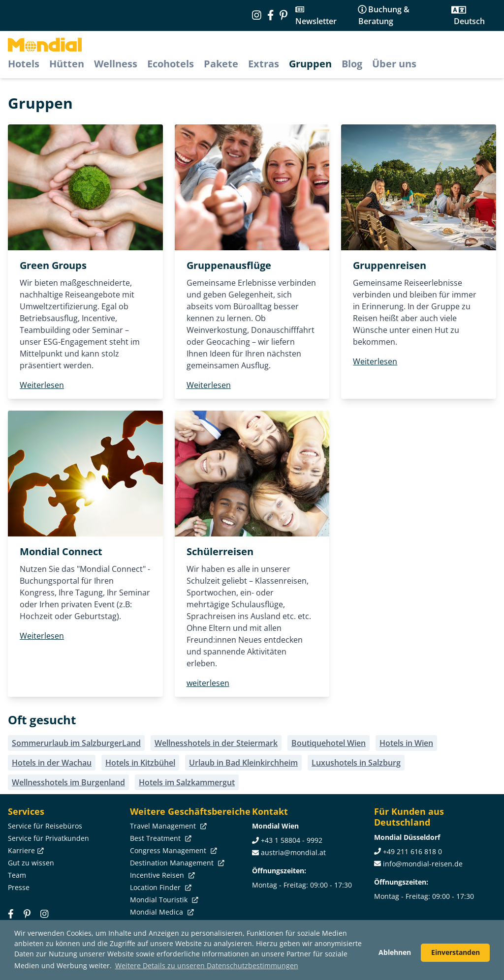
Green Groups (53, 265)
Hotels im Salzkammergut (187, 782)
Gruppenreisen (390, 265)
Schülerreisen (220, 551)
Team (17, 875)
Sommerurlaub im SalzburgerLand (76, 743)
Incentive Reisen (161, 875)
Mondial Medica (161, 912)
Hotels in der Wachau (52, 763)
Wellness (116, 64)
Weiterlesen (42, 385)
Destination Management (176, 863)
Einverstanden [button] (456, 952)
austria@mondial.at (293, 852)
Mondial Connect (61, 551)
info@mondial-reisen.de (423, 864)
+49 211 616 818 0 (412, 851)
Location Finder (160, 887)
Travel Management (167, 826)
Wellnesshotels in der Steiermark (216, 743)
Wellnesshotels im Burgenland (68, 782)
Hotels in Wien (406, 743)
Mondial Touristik (163, 900)
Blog (352, 64)
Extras (264, 64)
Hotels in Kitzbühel (140, 763)
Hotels (24, 64)
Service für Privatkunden (48, 838)
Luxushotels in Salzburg (356, 763)
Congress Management (173, 850)
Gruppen (310, 64)
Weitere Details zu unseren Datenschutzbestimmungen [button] (207, 965)
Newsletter (316, 21)
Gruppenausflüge (229, 265)
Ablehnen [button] (395, 952)
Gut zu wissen (31, 863)
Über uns (394, 64)
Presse (19, 887)
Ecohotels (171, 64)
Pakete (221, 64)
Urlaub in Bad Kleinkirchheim (243, 763)
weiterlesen (208, 683)
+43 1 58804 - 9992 (292, 840)
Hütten (67, 64)
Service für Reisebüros (45, 826)
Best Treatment (160, 838)
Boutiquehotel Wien (329, 743)
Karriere (25, 850)
